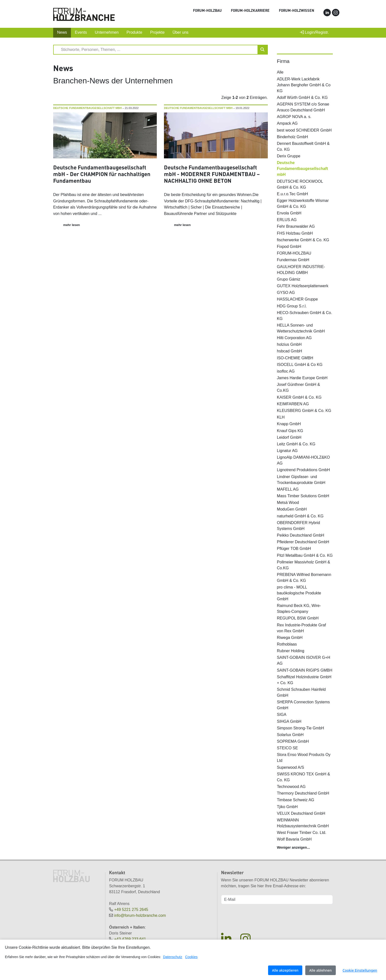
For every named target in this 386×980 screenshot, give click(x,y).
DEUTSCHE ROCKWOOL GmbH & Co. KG (300, 184)
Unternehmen (107, 32)
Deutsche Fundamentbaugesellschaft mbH (302, 169)
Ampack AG (287, 123)
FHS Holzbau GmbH (295, 233)
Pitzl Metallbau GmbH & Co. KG (305, 555)
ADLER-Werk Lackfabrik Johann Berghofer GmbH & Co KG (304, 85)
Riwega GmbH (290, 638)
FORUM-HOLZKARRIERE (250, 10)
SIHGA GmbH (289, 721)
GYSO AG (286, 293)
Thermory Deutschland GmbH (303, 793)
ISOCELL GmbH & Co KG (300, 365)
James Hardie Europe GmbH (302, 378)
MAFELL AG (288, 489)
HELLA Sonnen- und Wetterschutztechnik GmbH (301, 328)
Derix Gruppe (289, 156)
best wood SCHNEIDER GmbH (304, 130)
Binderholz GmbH (292, 137)
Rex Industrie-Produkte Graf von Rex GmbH (301, 628)
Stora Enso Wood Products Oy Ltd (304, 758)
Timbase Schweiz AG (296, 800)
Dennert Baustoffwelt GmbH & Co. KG (303, 146)
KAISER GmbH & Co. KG (299, 397)
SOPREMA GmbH (293, 741)
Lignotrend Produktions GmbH (303, 470)
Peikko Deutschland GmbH (301, 535)
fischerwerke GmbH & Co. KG (303, 240)
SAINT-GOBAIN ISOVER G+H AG (304, 660)
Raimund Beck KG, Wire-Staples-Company (299, 609)
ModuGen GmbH (292, 509)
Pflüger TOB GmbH (294, 549)
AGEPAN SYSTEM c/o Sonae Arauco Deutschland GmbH (303, 107)
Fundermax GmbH (293, 260)
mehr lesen (72, 225)
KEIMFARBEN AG (293, 404)
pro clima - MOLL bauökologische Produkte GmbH (299, 593)
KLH (281, 417)
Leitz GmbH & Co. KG (296, 444)
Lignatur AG (287, 451)
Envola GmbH (289, 213)
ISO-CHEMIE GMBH (295, 358)
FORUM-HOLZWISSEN (297, 10)
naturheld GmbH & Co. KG (300, 516)
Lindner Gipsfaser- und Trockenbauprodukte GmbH (301, 480)
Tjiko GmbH (287, 807)
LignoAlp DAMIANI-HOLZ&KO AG (303, 460)
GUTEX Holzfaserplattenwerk (303, 286)
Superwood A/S (290, 767)
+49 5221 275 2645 (131, 910)
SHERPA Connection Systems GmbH (303, 705)
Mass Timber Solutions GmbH (303, 496)
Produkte (134, 32)
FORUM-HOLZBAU (207, 10)
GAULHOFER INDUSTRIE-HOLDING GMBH (301, 270)
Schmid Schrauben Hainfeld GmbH (301, 692)
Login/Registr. (314, 32)
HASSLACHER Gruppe (297, 299)
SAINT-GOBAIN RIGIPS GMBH (305, 670)
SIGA (282, 715)
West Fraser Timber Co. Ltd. (302, 833)
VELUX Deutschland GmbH (301, 813)
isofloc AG (286, 371)
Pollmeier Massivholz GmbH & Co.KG (304, 565)
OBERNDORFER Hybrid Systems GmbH (298, 526)
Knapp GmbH (289, 424)
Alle (280, 72)
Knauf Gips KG (290, 431)
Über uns (181, 32)
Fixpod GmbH (289, 247)
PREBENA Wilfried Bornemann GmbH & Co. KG (304, 578)
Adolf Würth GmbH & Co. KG (302, 98)
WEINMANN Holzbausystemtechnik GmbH (303, 823)
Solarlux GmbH (290, 735)
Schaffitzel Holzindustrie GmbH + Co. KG (304, 680)
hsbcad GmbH (289, 351)
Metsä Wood (288, 503)
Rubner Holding (291, 651)
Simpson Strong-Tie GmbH (300, 728)
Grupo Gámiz (289, 279)
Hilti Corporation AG (294, 338)
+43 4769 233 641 (130, 939)
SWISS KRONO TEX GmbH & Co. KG (304, 777)
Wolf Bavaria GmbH (294, 839)
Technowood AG (291, 787)
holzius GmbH (289, 344)
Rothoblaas (287, 644)
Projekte (157, 32)
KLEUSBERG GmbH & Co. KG (304, 411)
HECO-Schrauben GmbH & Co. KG (305, 316)
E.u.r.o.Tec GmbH (292, 194)
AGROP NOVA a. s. (294, 117)
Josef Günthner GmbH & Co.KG (298, 387)
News (62, 32)
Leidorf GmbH (289, 437)
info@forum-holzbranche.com (140, 915)
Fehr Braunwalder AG (296, 226)
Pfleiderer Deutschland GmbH (303, 542)
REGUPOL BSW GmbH (298, 618)
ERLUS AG (287, 220)
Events (81, 32)
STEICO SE (287, 748)
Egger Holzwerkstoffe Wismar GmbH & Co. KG (303, 204)
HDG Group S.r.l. (292, 306)
